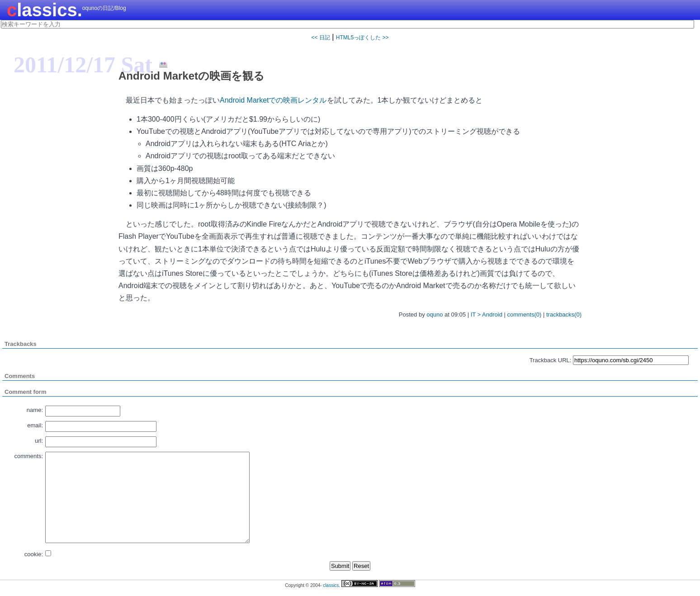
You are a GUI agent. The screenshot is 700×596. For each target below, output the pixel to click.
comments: (28, 456)
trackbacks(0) (564, 315)
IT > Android (487, 315)
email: (35, 425)
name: (35, 410)
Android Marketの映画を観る (192, 76)
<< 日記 (320, 38)
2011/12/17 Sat (83, 65)
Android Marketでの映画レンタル (273, 100)
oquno (435, 315)
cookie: (34, 554)
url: (39, 441)
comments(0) (525, 315)
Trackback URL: (551, 360)
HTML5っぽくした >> (362, 38)
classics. (45, 10)
